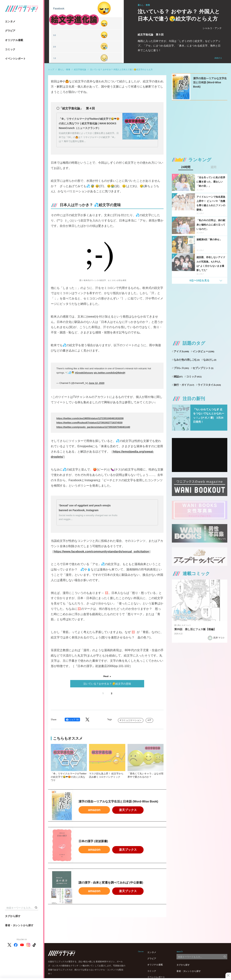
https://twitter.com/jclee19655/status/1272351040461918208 (90, 418)
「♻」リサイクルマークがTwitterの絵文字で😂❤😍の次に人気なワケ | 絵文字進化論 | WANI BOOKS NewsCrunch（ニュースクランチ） (89, 123)
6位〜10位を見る (199, 280)
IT (150, 720)
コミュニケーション (131, 720)
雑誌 (178, 376)
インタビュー (203, 351)
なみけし (210, 360)
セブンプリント (203, 368)
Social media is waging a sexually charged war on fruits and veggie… (88, 517)
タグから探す (13, 916)
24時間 (186, 167)
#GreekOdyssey (84, 373)
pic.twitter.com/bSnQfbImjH (110, 373)
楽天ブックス (128, 810)
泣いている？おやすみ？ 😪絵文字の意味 (107, 684)
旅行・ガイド (184, 385)
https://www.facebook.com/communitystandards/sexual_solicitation (101, 552)
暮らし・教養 (64, 69)
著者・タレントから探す (19, 925)
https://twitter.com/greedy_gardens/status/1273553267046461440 (93, 427)
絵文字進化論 (80, 69)
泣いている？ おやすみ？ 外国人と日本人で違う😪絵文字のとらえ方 (121, 69)
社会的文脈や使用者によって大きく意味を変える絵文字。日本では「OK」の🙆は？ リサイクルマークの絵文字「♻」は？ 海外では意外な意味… (89, 137)
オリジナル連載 (14, 40)
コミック (10, 49)
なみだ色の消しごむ (187, 360)
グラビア (10, 31)
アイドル (181, 351)
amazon (94, 810)
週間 (213, 167)
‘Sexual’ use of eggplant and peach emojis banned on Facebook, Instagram (85, 508)
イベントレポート (15, 59)
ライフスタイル (209, 385)
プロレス (181, 368)
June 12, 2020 (97, 383)
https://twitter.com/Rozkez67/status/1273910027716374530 (89, 423)
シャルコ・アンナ (212, 28)
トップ (51, 69)
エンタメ (10, 21)
